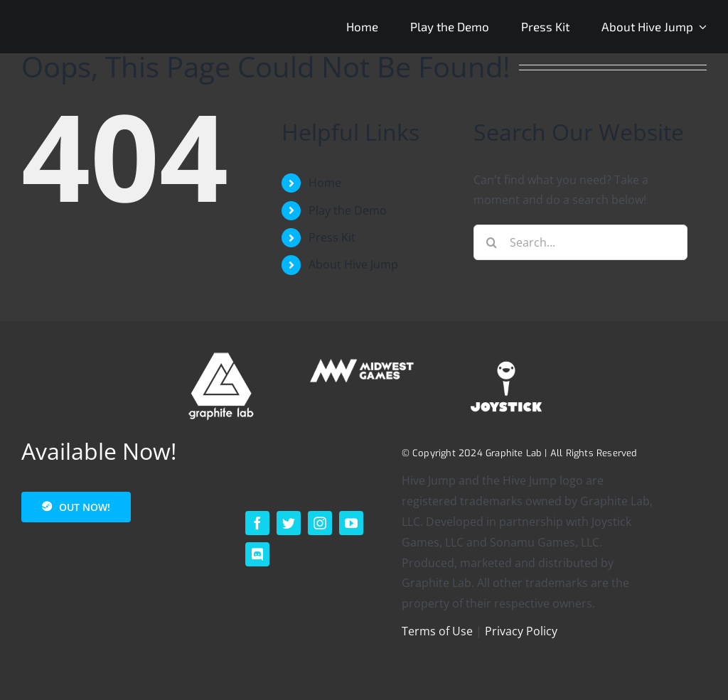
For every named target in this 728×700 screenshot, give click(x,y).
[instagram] (320, 523)
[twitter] (289, 523)
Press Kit (332, 237)
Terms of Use (437, 631)
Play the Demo (348, 210)
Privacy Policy (521, 631)
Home (325, 183)
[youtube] (351, 523)
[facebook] (257, 523)
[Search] (491, 242)
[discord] (257, 554)
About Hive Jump (353, 264)
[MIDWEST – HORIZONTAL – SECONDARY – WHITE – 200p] (364, 357)
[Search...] (580, 242)
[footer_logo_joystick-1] (506, 357)
